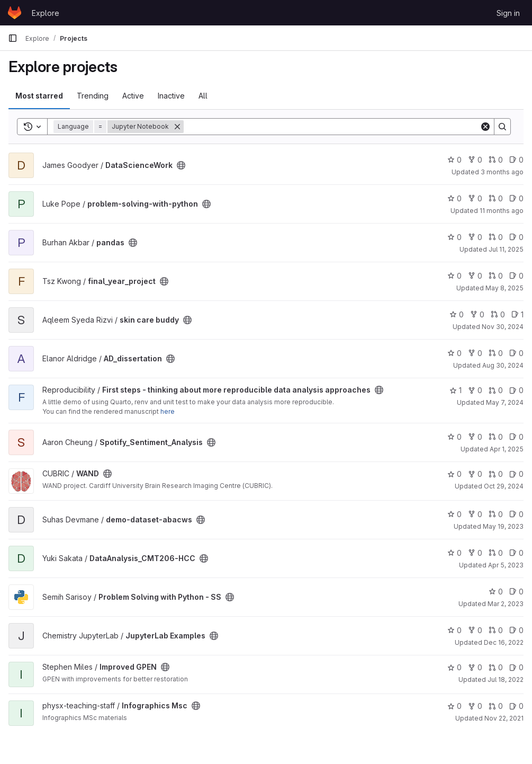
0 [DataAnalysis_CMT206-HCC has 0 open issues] (516, 553)
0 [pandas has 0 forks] (475, 237)
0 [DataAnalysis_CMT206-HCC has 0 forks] (475, 553)
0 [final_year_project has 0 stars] (454, 276)
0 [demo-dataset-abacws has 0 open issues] (516, 514)
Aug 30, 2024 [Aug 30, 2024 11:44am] (503, 365)
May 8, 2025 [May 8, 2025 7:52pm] (504, 288)
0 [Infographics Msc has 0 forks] (475, 706)
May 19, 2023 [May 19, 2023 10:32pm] (503, 526)
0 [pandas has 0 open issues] (516, 237)
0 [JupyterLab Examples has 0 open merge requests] (496, 630)
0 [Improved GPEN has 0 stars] (454, 667)
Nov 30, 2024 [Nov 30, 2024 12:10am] (503, 327)
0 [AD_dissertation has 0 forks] (475, 353)
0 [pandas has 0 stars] (454, 237)
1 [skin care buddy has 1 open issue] (517, 314)
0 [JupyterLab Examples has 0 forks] (475, 630)
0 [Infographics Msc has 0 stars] (454, 706)
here (168, 411)
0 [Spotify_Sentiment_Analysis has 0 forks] (475, 437)
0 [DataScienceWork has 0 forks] (475, 160)
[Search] (332, 127)
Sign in (508, 13)
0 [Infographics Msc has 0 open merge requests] (496, 706)
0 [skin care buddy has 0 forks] (477, 314)
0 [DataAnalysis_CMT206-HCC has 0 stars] (454, 553)
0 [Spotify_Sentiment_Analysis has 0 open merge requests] (496, 437)
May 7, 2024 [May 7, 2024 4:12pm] (505, 402)
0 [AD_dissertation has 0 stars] (454, 353)
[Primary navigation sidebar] (13, 38)
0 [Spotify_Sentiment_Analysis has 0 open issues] (516, 437)
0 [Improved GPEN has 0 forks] (475, 667)
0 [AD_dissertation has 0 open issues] (516, 353)
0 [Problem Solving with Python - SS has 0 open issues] (516, 592)
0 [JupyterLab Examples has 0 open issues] (516, 630)
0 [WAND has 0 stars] (454, 474)
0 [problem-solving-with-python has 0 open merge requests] (496, 198)
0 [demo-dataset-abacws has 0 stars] (454, 514)
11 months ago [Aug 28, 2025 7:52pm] (502, 211)
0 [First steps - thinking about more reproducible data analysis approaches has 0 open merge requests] (496, 390)
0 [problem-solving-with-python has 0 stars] (454, 198)
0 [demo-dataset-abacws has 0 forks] (475, 514)
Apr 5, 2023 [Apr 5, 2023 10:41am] (506, 565)
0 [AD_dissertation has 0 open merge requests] (496, 353)
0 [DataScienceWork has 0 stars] (454, 160)
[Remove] (177, 127)
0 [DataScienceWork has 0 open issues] (516, 160)
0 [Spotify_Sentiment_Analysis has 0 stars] (454, 437)
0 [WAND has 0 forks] (475, 474)
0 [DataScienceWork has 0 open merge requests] (496, 160)
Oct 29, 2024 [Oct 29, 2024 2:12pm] (504, 486)
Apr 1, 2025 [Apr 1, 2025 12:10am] (507, 449)
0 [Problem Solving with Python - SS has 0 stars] (496, 592)
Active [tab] (133, 96)
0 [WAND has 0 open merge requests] (496, 474)
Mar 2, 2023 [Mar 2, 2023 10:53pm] (506, 604)
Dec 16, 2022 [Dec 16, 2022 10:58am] (504, 642)
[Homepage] (15, 13)
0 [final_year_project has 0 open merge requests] (496, 276)
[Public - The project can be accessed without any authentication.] (181, 165)
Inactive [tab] (171, 96)
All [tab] (203, 96)
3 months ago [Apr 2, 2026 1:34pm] (502, 172)
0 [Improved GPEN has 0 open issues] (516, 667)
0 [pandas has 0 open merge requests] (496, 237)
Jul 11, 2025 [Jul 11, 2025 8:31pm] (506, 249)
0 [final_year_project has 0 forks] (475, 276)
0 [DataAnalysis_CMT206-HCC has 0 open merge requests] (496, 553)
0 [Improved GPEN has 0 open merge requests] (496, 667)
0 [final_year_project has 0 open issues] (516, 276)
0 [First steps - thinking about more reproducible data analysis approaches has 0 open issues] (516, 390)
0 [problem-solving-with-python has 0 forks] (475, 198)
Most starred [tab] (39, 96)
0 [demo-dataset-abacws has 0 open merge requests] (496, 514)
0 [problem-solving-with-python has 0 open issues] (516, 198)
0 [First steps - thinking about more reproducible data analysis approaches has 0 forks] (475, 390)
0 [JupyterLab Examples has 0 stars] (454, 630)
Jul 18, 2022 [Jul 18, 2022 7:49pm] (506, 679)
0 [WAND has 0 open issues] (516, 474)
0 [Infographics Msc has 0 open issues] (516, 706)
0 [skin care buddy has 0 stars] (457, 314)
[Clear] (485, 127)
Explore (46, 13)
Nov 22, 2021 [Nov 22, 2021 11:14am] (504, 718)
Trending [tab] (93, 96)
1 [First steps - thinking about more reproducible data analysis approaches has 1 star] (456, 390)
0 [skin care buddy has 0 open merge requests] (498, 314)
